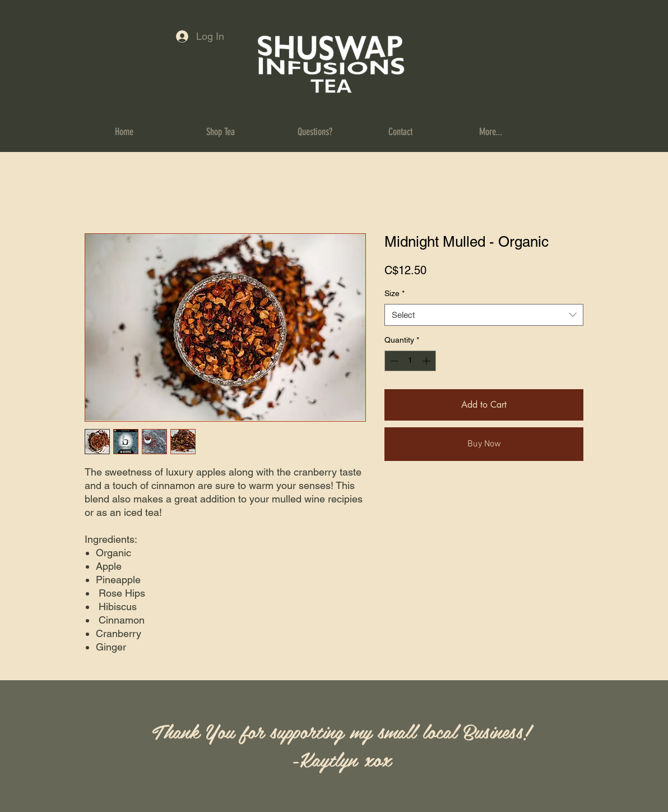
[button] (243, 132)
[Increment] (427, 361)
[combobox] (484, 315)
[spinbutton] (410, 361)
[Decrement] (393, 361)
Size (395, 293)
